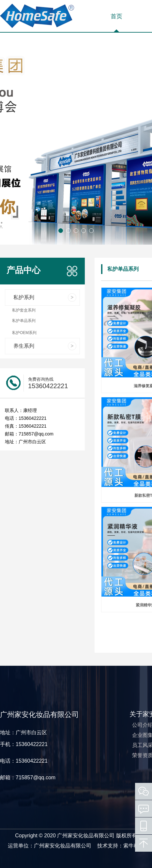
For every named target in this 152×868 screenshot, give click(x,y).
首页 (116, 16)
